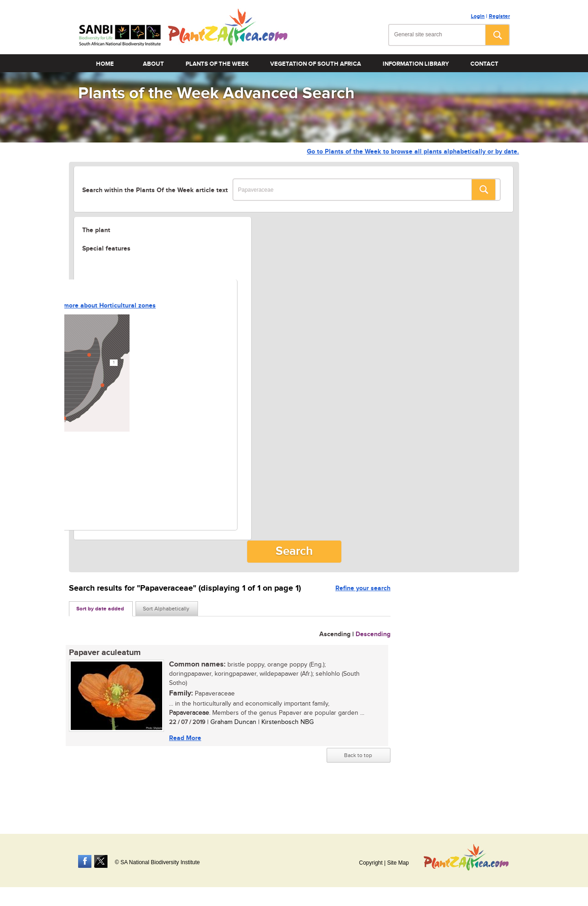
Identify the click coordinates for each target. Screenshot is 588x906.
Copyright (370, 863)
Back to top (358, 755)
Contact (484, 64)
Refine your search (363, 588)
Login (478, 16)
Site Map (398, 863)
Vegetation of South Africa (316, 64)
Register (499, 16)
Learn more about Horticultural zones (100, 305)
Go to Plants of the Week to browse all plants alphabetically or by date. (413, 151)
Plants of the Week (217, 64)
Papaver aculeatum (105, 653)
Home (105, 64)
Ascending (335, 634)
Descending (373, 634)
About (153, 64)
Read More (185, 738)
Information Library (416, 64)
